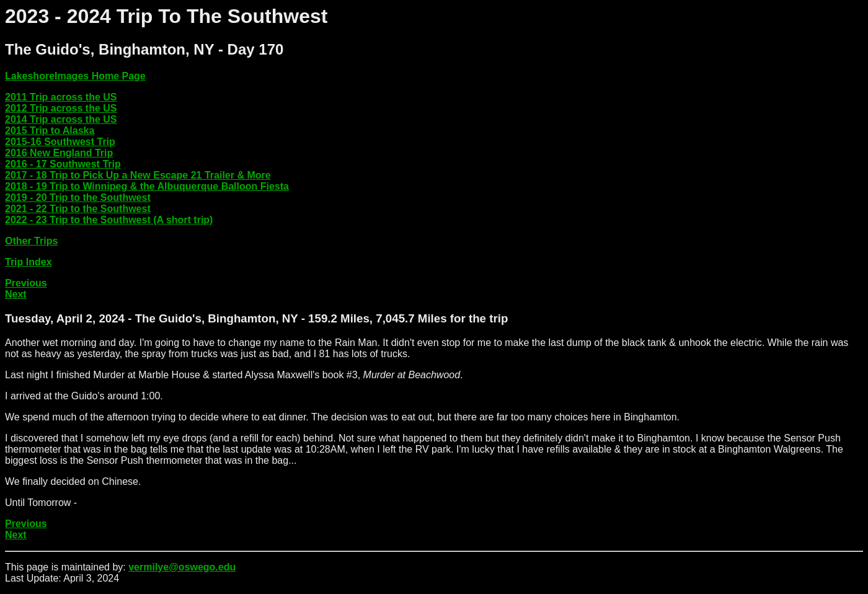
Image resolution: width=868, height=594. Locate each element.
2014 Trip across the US (61, 119)
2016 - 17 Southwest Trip (63, 164)
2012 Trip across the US (61, 108)
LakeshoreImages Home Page (75, 76)
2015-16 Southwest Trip (60, 142)
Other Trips (31, 241)
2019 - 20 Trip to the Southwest (78, 197)
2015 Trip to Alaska (50, 131)
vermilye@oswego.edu (182, 567)
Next (16, 294)
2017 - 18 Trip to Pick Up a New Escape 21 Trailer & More (138, 175)
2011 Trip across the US (61, 97)
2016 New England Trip (59, 153)
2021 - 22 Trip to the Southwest (78, 209)
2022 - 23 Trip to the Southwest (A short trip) (109, 220)
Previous (26, 283)
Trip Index (29, 262)
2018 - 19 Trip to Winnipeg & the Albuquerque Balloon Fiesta (147, 186)
